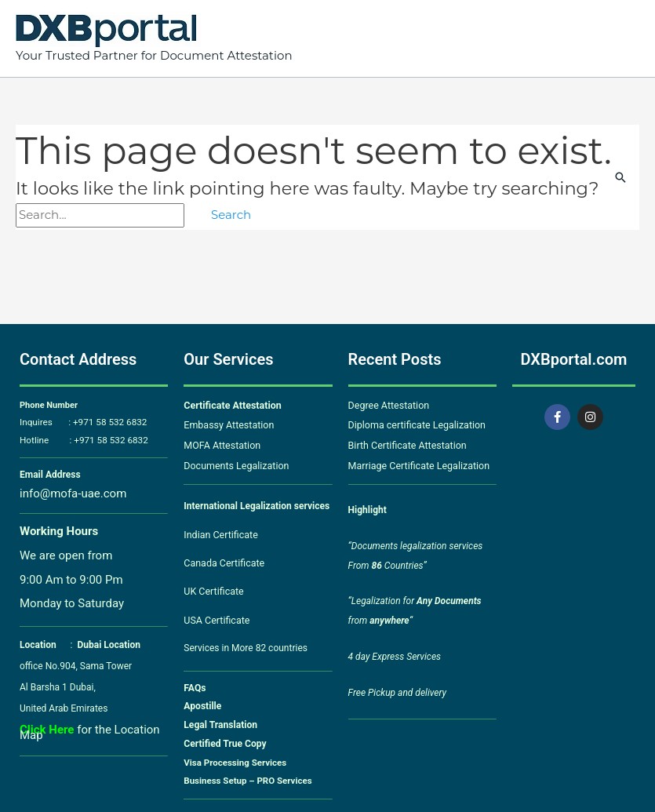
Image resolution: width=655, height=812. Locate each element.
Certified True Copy (223, 737)
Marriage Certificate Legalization (416, 463)
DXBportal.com (573, 359)
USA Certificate (215, 614)
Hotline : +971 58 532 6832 (80, 441)
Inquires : (45, 422)
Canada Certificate (224, 559)
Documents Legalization (234, 463)
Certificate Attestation (231, 405)
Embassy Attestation (227, 424)
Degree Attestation (388, 405)
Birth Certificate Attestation (405, 443)
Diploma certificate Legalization (415, 424)
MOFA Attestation (220, 443)
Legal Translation (218, 719)
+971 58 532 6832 (105, 422)
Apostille (202, 700)
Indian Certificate (219, 531)
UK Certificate (213, 586)
